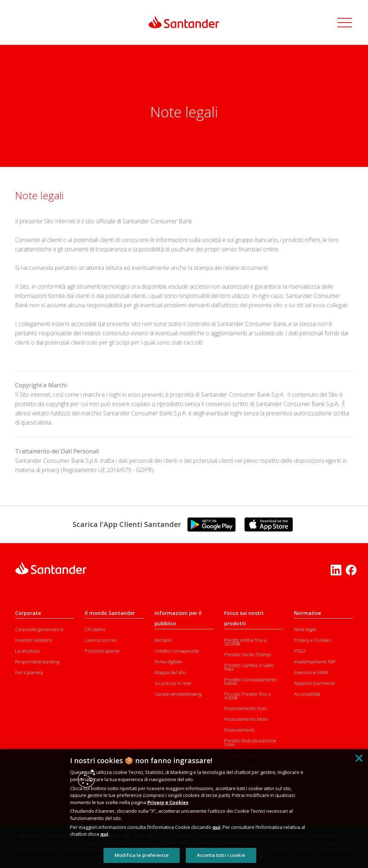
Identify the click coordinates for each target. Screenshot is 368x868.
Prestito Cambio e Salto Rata (249, 667)
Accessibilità (307, 694)
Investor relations (34, 640)
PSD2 (300, 651)
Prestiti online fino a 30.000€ (245, 642)
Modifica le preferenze (142, 855)
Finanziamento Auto (246, 708)
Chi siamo (95, 629)
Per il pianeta (29, 672)
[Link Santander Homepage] (184, 22)
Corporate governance (39, 629)
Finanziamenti (239, 730)
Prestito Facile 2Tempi (248, 654)
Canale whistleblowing (178, 694)
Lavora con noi (101, 640)
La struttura (27, 651)
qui (216, 827)
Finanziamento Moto (246, 719)
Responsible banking (37, 662)
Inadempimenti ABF (315, 662)
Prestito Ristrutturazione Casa (250, 742)
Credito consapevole (177, 651)
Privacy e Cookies (312, 640)
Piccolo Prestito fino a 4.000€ (247, 696)
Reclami (163, 640)
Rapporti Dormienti (314, 683)
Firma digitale (168, 662)
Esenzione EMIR (311, 672)
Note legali (305, 629)
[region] (184, 809)
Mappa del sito (170, 672)
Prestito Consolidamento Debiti (251, 681)
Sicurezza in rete (173, 683)
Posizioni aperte (102, 651)
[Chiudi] (359, 758)
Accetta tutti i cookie (221, 855)
